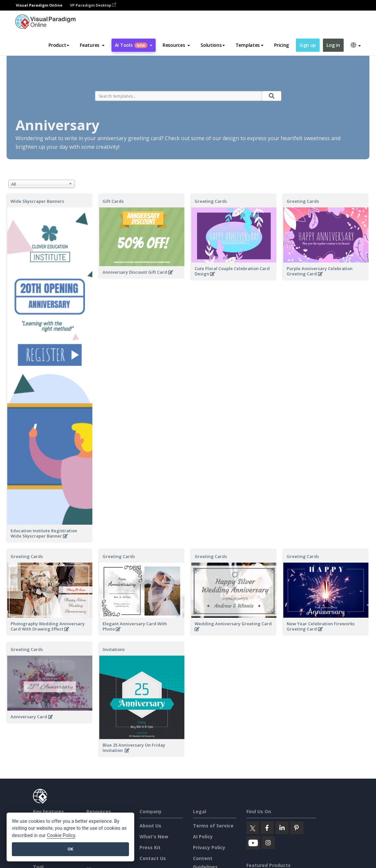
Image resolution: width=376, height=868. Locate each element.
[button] (92, 45)
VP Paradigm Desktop (93, 5)
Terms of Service (213, 826)
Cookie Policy (61, 836)
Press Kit (150, 847)
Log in (333, 45)
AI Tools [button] (134, 45)
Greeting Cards (211, 201)
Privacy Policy (209, 847)
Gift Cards (113, 201)
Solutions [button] (213, 45)
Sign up (308, 45)
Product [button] (59, 45)
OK (70, 849)
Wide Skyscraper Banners (37, 201)
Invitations (114, 649)
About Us (150, 826)
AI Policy (203, 837)
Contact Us (153, 858)
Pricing (282, 45)
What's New (154, 837)
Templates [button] (250, 45)
